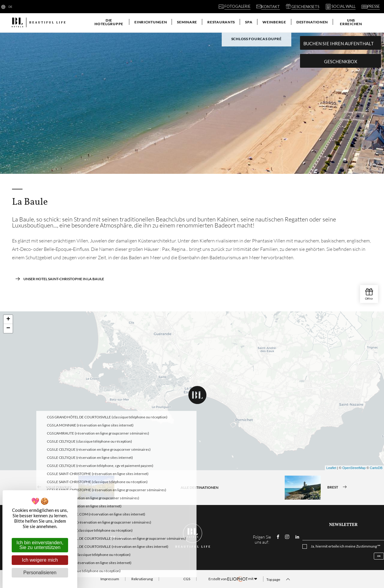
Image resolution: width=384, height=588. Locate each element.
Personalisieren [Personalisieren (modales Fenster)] (40, 573)
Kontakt (123, 538)
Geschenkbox (341, 61)
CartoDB (376, 468)
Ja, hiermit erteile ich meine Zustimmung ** (346, 546)
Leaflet (331, 468)
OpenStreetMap (354, 468)
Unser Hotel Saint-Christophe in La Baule (60, 279)
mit (233, 579)
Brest (318, 488)
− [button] (8, 328)
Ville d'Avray (74, 488)
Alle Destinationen (199, 487)
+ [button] (8, 319)
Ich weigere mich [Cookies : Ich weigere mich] (40, 560)
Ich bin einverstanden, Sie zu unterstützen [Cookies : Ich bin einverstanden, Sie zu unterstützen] (40, 545)
